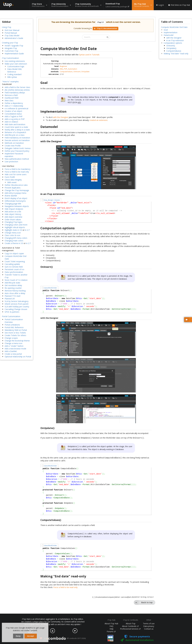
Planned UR (10, 299)
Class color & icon (12, 235)
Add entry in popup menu (15, 193)
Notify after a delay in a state (17, 130)
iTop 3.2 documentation (106, 28)
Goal (166, 30)
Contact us (149, 629)
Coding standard (14, 74)
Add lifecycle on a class (15, 135)
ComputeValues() (174, 51)
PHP (65, 69)
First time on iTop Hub (179, 5)
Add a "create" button (14, 346)
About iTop (131, 624)
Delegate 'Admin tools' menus (18, 148)
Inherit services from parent (17, 304)
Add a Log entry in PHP (15, 119)
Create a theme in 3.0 (14, 243)
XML (61, 69)
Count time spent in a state (16, 127)
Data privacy (149, 626)
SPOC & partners (12, 312)
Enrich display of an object (16, 198)
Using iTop (7, 27)
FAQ (111, 626)
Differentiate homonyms (15, 201)
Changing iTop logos (13, 222)
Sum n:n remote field (14, 267)
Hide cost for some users (16, 174)
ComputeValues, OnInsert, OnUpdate (75, 72)
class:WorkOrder (50, 287)
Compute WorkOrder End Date (174, 27)
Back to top (143, 601)
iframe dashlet (11, 196)
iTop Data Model (12, 35)
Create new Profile (13, 146)
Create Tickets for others (15, 335)
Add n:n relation (11, 122)
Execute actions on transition (17, 140)
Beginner (63, 66)
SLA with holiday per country (17, 307)
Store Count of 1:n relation (16, 280)
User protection (11, 162)
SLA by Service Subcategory (17, 301)
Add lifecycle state (12, 283)
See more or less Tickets (15, 333)
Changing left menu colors (16, 238)
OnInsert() (171, 46)
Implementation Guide (14, 54)
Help (111, 629)
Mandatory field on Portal (16, 330)
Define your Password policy (17, 151)
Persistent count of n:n (14, 269)
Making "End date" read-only (176, 54)
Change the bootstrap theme (17, 341)
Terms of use (149, 624)
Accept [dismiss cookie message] (31, 636)
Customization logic (16, 66)
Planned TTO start (13, 296)
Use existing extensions (15, 61)
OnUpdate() (171, 48)
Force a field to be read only (17, 172)
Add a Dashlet (11, 351)
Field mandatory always (15, 93)
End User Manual (12, 30)
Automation (73, 69)
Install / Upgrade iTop (14, 46)
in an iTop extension (175, 40)
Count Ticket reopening (15, 261)
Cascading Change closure (16, 309)
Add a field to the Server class (17, 87)
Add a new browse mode (15, 349)
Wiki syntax (12, 77)
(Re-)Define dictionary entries (17, 90)
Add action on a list (13, 212)
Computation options (173, 43)
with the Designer (61, 117)
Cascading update (12, 264)
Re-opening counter (13, 288)
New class (9, 101)
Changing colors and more (16, 225)
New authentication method (17, 159)
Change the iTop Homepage (17, 190)
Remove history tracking (15, 291)
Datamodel (169, 35)
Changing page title (13, 204)
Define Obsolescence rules (16, 185)
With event (12, 182)
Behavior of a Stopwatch (15, 132)
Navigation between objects (17, 206)
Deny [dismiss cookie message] (18, 636)
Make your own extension (16, 64)
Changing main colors (14, 241)
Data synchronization (14, 272)
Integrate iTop (11, 48)
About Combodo (130, 626)
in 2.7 (27, 230)
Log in (160, 5)
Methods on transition (14, 143)
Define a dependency (14, 103)
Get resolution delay (13, 285)
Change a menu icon (13, 343)
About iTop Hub (111, 624)
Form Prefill (10, 177)
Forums (111, 631)
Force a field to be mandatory (17, 169)
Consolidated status (13, 114)
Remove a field (11, 95)
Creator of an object (13, 111)
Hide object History (13, 214)
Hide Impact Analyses (14, 209)
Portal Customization (11, 316)
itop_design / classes (52, 199)
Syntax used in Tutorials (89, 55)
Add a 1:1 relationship (14, 106)
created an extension (98, 120)
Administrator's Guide (14, 38)
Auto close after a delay (15, 293)
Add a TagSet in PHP (14, 116)
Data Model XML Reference (15, 70)
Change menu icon (13, 233)
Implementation (171, 32)
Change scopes (11, 338)
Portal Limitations (12, 325)
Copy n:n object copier (14, 253)
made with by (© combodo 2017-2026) (58, 638)
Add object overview (13, 217)
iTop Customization (10, 58)
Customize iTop (11, 51)
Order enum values (13, 220)
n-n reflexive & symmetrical (16, 108)
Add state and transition (15, 124)
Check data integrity (13, 180)
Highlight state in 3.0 (13, 230)
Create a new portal (13, 354)
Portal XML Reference (14, 327)
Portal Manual (11, 33)
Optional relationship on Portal (18, 357)
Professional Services (130, 629)
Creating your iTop (10, 43)
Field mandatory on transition (17, 138)
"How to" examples (10, 82)
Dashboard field (12, 98)
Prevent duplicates (13, 188)
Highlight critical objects (15, 227)
